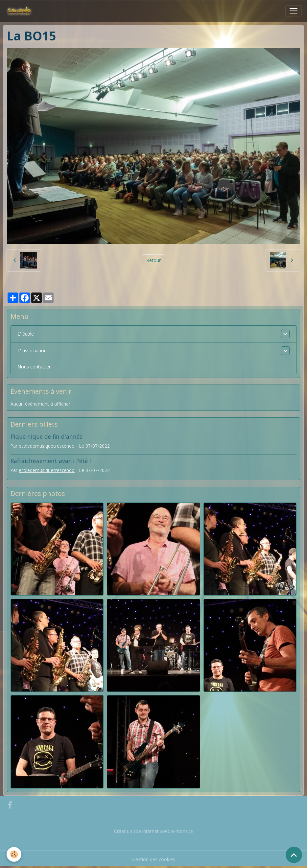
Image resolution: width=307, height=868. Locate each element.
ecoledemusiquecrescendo (47, 446)
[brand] (21, 11)
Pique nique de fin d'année (47, 436)
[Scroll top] (294, 855)
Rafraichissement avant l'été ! (51, 461)
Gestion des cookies (154, 859)
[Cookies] (14, 854)
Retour (153, 260)
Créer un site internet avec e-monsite (153, 831)
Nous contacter (34, 367)
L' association (32, 351)
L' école (26, 334)
